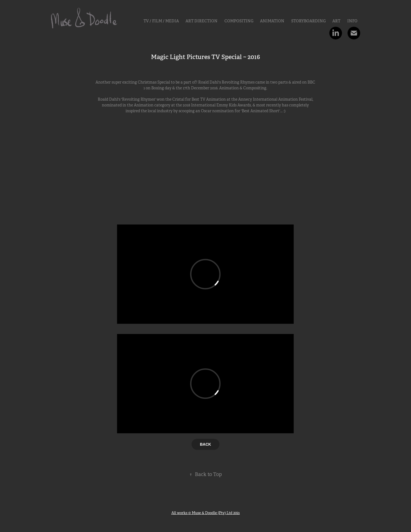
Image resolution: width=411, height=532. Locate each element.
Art (336, 21)
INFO (352, 21)
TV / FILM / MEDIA (161, 21)
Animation (272, 21)
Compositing (239, 21)
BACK (205, 444)
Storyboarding (308, 21)
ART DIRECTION (201, 21)
